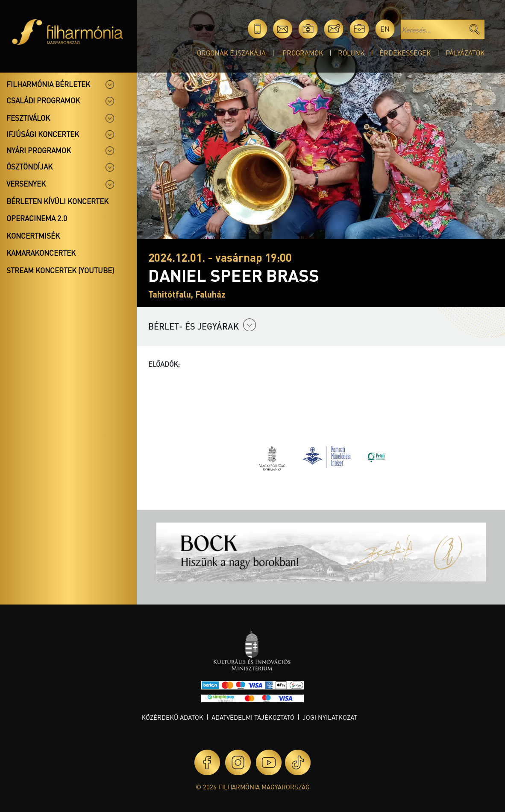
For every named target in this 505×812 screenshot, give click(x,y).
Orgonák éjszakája (231, 53)
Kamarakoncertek (41, 253)
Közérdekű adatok (172, 717)
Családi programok (43, 100)
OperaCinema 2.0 (37, 218)
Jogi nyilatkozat (330, 717)
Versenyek (26, 184)
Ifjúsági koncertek (43, 134)
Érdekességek (405, 53)
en (385, 29)
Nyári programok (39, 150)
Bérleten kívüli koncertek (57, 201)
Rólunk (351, 53)
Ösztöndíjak (29, 166)
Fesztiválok (28, 118)
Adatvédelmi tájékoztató (253, 717)
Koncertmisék (33, 236)
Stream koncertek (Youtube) (60, 270)
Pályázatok (465, 53)
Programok (303, 53)
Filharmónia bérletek (48, 84)
